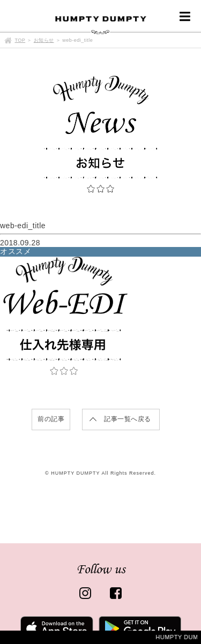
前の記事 (51, 419)
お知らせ (44, 40)
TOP (20, 40)
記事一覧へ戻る (128, 419)
